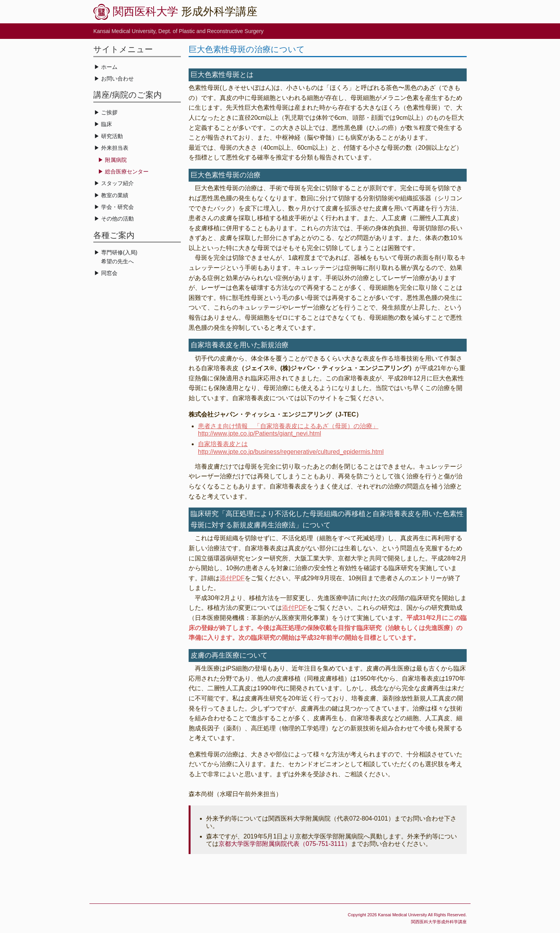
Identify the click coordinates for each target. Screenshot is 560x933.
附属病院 (116, 160)
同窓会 (109, 273)
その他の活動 (117, 219)
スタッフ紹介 (117, 183)
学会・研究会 (117, 207)
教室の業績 (115, 195)
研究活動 (112, 136)
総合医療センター (127, 172)
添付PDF (232, 578)
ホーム (109, 67)
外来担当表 (115, 148)
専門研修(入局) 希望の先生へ (116, 257)
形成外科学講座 (185, 11)
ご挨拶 (109, 112)
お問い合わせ (117, 79)
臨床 (107, 124)
